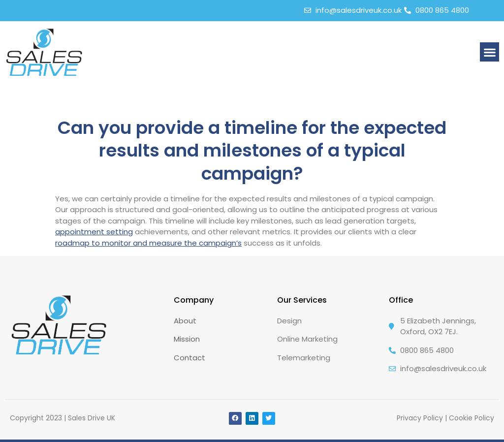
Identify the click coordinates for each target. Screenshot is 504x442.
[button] (489, 52)
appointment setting (94, 232)
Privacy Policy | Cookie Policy (445, 418)
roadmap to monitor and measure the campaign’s (148, 243)
